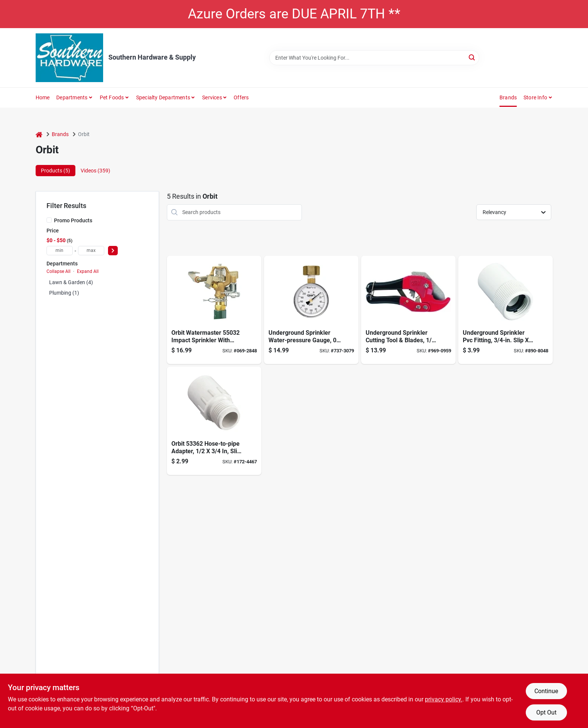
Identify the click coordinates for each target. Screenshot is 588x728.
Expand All (88, 271)
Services (212, 97)
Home (43, 97)
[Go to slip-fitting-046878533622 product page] (214, 421)
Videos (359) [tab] (95, 171)
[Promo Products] (49, 220)
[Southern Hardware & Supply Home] (69, 58)
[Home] (39, 134)
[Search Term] (374, 58)
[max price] (91, 251)
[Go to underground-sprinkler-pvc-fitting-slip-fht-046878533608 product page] (505, 310)
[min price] (60, 251)
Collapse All (58, 271)
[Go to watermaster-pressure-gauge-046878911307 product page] (311, 310)
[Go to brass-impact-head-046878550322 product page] (214, 310)
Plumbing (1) (64, 293)
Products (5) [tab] (55, 171)
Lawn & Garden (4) (71, 282)
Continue (546, 691)
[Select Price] (113, 251)
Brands (508, 97)
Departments (72, 97)
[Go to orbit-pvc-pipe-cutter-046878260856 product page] (408, 310)
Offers (241, 97)
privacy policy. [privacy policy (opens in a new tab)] (444, 699)
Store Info (535, 97)
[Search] (472, 57)
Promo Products (73, 220)
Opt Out (546, 712)
